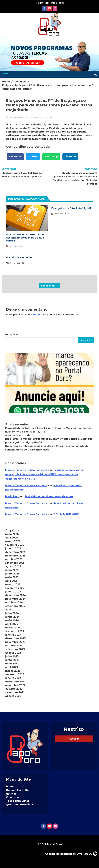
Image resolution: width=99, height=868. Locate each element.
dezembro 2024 (16, 595)
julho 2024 (12, 613)
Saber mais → (49, 286)
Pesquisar (12, 335)
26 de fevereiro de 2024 (21, 117)
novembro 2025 (15, 556)
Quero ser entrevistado (21, 805)
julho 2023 (12, 656)
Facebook (15, 157)
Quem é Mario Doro (19, 790)
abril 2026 (12, 538)
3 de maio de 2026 (15, 246)
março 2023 (13, 671)
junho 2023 (12, 660)
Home (10, 787)
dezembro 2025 (15, 552)
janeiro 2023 (13, 678)
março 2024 (13, 628)
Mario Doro (12, 496)
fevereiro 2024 (15, 631)
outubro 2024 (14, 602)
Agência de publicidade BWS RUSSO (71, 853)
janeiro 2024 (13, 635)
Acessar (74, 739)
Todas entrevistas (18, 801)
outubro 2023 (14, 646)
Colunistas (13, 797)
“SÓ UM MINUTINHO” (66, 514)
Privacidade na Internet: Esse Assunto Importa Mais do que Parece (25, 238)
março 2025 (13, 584)
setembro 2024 (15, 606)
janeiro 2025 (13, 592)
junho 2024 (13, 617)
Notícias (11, 794)
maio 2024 (12, 620)
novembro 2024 (16, 599)
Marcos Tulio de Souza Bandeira (26, 470)
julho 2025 (12, 570)
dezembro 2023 (15, 638)
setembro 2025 (15, 563)
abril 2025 (11, 581)
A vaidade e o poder (19, 257)
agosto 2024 (13, 610)
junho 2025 (12, 574)
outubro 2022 (14, 689)
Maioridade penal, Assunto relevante (49, 496)
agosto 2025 (13, 566)
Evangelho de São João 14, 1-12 (71, 208)
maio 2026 (12, 534)
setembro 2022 (15, 692)
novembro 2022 (15, 685)
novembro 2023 (15, 642)
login (37, 315)
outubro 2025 (14, 559)
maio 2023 (12, 664)
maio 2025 (12, 577)
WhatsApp (51, 157)
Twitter (33, 157)
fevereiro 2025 (15, 588)
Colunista (38, 117)
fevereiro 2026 (15, 545)
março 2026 (13, 541)
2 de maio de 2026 (15, 263)
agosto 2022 (13, 696)
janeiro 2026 (13, 548)
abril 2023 (12, 667)
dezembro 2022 (15, 682)
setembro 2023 (15, 649)
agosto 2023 (13, 653)
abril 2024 (12, 624)
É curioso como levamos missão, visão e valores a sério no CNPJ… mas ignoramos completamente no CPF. (45, 474)
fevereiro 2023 (15, 674)
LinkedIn (70, 157)
